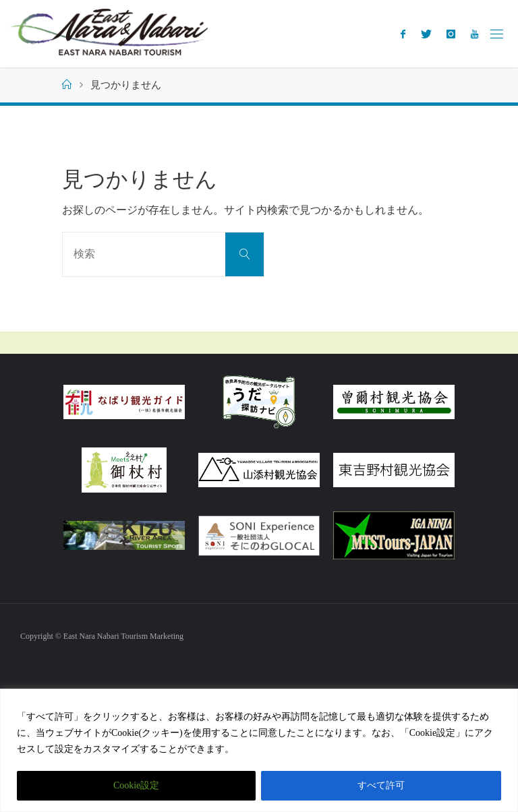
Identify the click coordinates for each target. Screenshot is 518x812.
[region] (259, 750)
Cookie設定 (136, 785)
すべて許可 (381, 785)
